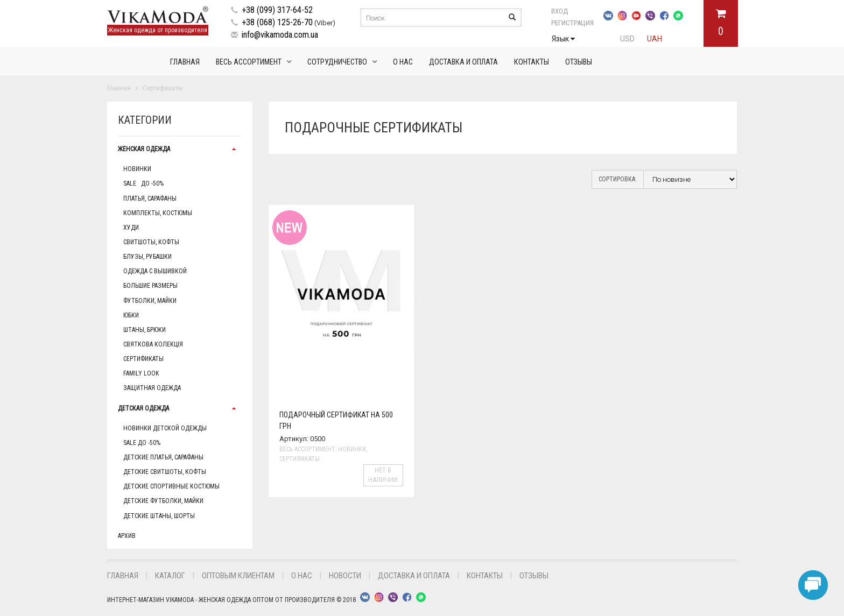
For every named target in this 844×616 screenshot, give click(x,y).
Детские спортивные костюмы (171, 486)
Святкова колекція (153, 344)
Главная (185, 62)
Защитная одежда (152, 388)
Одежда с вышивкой (155, 271)
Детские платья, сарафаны (163, 457)
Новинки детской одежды (165, 428)
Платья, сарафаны (150, 199)
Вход (560, 11)
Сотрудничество (337, 62)
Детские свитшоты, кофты (165, 472)
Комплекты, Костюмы (158, 213)
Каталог (170, 576)
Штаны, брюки (145, 330)
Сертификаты (143, 359)
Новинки (137, 169)
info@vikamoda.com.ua (280, 35)
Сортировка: (618, 179)
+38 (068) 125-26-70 (277, 22)
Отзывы (579, 62)
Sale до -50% (143, 183)
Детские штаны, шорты (159, 516)
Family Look (141, 373)
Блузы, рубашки (147, 257)
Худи (131, 228)
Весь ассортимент (249, 62)
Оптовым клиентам (238, 576)
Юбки (131, 315)
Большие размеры (150, 286)
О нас (403, 62)
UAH (655, 39)
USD (627, 39)
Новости (345, 576)
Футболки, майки (150, 301)
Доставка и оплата (463, 62)
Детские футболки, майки (163, 501)
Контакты (532, 62)
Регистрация (572, 23)
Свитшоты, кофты (151, 242)
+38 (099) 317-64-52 (277, 10)
